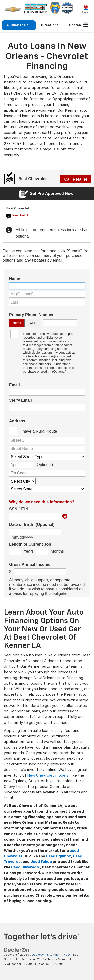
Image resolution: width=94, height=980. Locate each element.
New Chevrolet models (48, 775)
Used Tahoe (41, 862)
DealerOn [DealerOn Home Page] (38, 955)
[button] (19, 25)
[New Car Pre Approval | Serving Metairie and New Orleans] (47, 384)
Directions (50, 25)
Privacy (66, 955)
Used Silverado (25, 867)
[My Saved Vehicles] (86, 10)
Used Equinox (58, 856)
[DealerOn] (17, 950)
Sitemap (53, 955)
